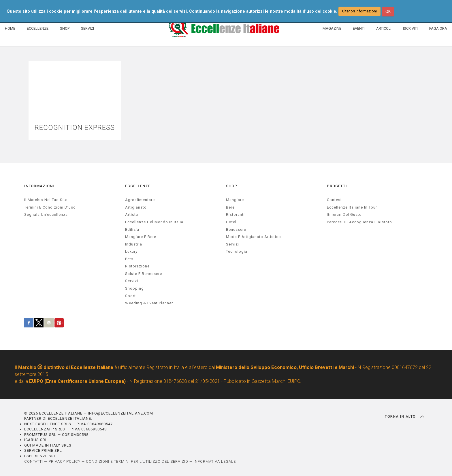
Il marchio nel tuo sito (46, 200)
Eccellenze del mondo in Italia (154, 222)
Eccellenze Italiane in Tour (352, 207)
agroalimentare (140, 200)
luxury (131, 251)
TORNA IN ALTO (405, 417)
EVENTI (359, 28)
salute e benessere (144, 274)
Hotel (231, 222)
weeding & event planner (149, 303)
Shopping (134, 288)
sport (130, 296)
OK (388, 12)
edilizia (132, 229)
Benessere (236, 229)
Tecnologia (237, 251)
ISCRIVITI (410, 28)
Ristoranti (235, 214)
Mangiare (235, 200)
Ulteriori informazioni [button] (359, 11)
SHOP (65, 28)
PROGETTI (337, 186)
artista (132, 214)
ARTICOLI (384, 28)
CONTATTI (34, 461)
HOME (10, 28)
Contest (334, 200)
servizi (132, 281)
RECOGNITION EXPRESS (75, 128)
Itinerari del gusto (344, 214)
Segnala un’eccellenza (46, 214)
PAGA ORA (438, 28)
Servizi (232, 244)
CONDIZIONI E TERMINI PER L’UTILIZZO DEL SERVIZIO (137, 461)
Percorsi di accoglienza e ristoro (359, 222)
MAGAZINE (332, 28)
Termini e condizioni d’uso (50, 207)
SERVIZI (87, 28)
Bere (230, 207)
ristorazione (137, 266)
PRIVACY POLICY (64, 461)
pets (129, 259)
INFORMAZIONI (39, 186)
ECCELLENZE (38, 28)
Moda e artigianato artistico (254, 237)
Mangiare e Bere (141, 237)
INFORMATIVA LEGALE (215, 461)
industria (134, 244)
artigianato (136, 207)
